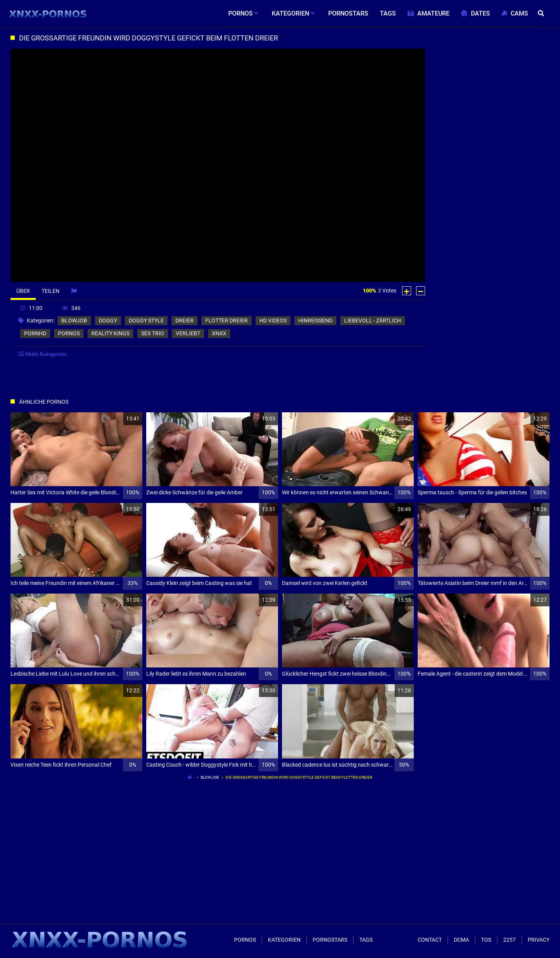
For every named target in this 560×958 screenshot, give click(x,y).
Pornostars (330, 940)
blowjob (74, 321)
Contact (430, 940)
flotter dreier (227, 321)
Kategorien (284, 940)
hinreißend (315, 321)
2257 (509, 940)
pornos (69, 333)
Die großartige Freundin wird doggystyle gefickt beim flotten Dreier (299, 777)
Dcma (461, 940)
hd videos (273, 321)
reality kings (110, 333)
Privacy (539, 940)
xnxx (219, 333)
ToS (486, 940)
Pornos (245, 940)
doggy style (146, 321)
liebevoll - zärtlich (373, 321)
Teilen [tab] (51, 291)
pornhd (35, 333)
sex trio (153, 333)
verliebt (188, 333)
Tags (366, 940)
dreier (185, 321)
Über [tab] (23, 291)
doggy (108, 321)
